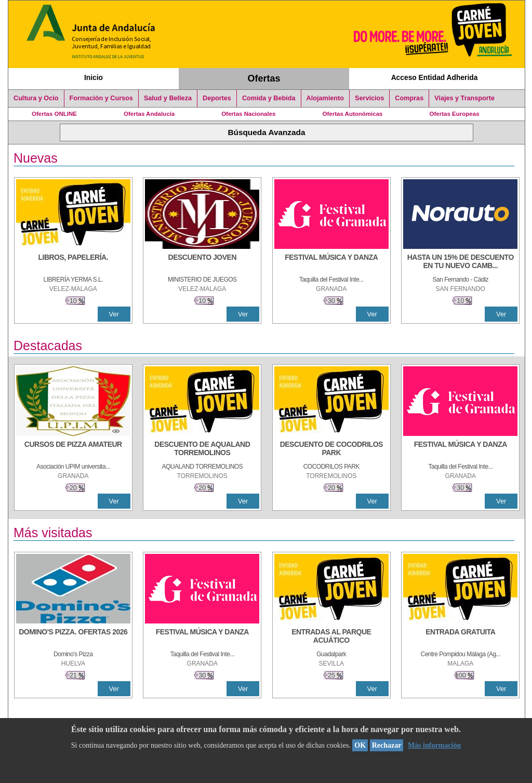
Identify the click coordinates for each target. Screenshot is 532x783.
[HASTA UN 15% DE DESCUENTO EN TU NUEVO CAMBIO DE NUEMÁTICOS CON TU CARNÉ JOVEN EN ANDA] (460, 262)
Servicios (369, 98)
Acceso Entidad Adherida (435, 77)
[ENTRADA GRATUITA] (460, 637)
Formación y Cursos (101, 98)
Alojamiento (325, 98)
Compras (409, 98)
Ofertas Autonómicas (352, 114)
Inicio (94, 77)
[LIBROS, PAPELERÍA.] (73, 262)
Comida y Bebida (269, 98)
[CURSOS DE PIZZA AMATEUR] (73, 449)
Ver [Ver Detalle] (114, 314)
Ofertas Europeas (455, 114)
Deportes (217, 98)
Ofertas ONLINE (54, 114)
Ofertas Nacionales (248, 114)
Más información (434, 745)
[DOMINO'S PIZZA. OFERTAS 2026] (73, 637)
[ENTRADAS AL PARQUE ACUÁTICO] (331, 637)
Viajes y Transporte (464, 98)
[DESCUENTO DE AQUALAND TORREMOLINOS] (202, 449)
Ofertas (264, 78)
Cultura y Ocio (36, 98)
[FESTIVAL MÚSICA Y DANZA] (331, 262)
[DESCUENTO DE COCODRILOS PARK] (331, 449)
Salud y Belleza (168, 98)
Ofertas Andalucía (149, 114)
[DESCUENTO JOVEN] (202, 262)
